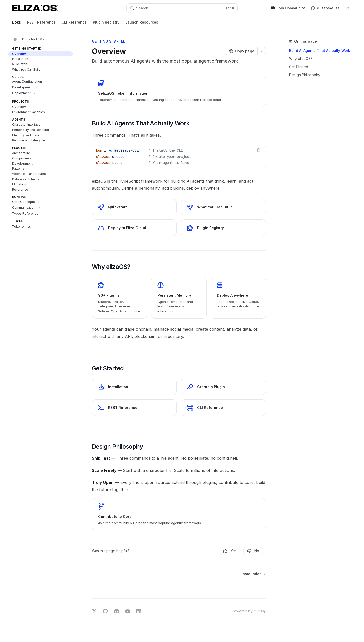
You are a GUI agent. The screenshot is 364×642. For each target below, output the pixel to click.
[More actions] (262, 51)
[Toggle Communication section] (40, 208)
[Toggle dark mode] (348, 8)
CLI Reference (74, 24)
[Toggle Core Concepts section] (40, 203)
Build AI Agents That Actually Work (320, 50)
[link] (179, 91)
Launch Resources (142, 24)
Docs (17, 24)
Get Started (299, 67)
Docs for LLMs (28, 39)
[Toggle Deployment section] (40, 94)
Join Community (288, 8)
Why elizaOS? (301, 59)
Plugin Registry (106, 24)
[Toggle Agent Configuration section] (40, 82)
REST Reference (41, 24)
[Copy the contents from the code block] (258, 150)
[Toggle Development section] (40, 88)
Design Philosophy (305, 75)
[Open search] (182, 8)
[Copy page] (242, 51)
